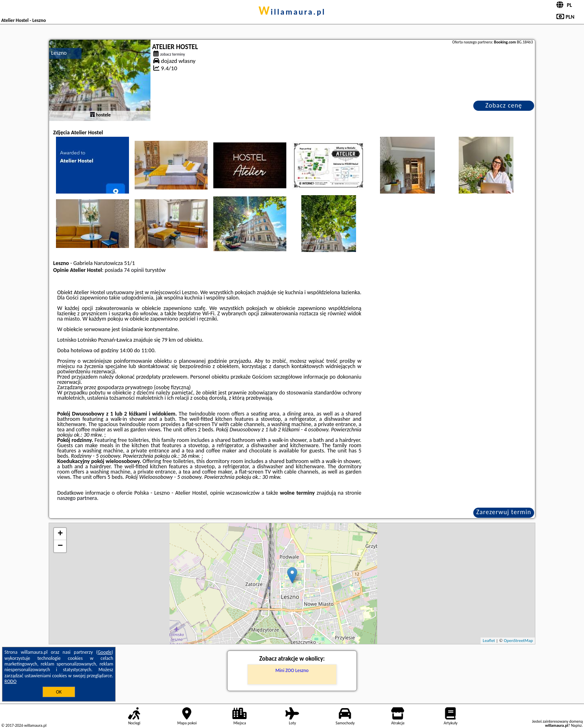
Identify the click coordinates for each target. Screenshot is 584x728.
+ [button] (60, 534)
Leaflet (489, 641)
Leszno (59, 53)
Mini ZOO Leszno (292, 670)
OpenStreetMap (518, 641)
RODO (11, 681)
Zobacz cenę (504, 105)
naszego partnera (77, 498)
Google (105, 652)
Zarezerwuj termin (504, 512)
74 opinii (134, 270)
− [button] (60, 546)
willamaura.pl (292, 12)
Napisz (576, 725)
